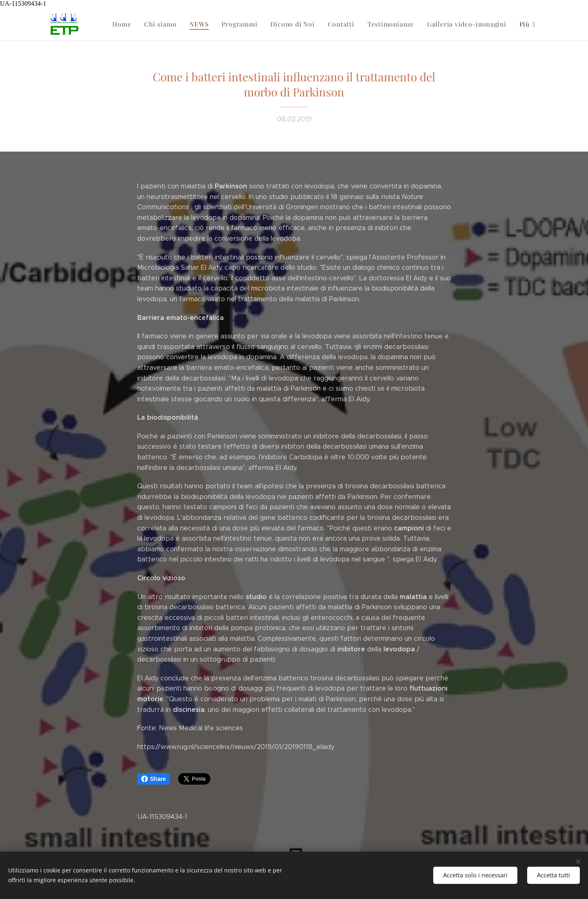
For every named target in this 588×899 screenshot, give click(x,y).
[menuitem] (132, 24)
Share (154, 779)
